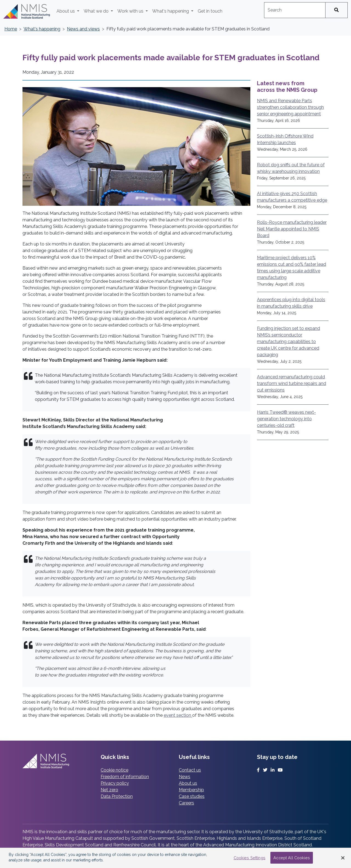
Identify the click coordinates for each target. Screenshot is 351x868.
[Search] (336, 10)
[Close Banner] (343, 858)
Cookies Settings (250, 858)
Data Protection (117, 796)
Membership (191, 790)
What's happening (42, 29)
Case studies (192, 796)
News (185, 777)
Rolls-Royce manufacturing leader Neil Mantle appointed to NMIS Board (292, 229)
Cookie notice (114, 770)
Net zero (109, 790)
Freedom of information (125, 777)
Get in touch (210, 11)
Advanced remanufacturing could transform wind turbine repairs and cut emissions (291, 383)
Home (11, 29)
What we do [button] (97, 11)
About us (188, 783)
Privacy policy (115, 783)
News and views (83, 29)
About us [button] (66, 11)
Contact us (190, 770)
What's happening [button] (171, 11)
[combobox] (295, 10)
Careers (186, 803)
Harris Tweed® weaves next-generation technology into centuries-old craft (286, 419)
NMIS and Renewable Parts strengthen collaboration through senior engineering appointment (290, 107)
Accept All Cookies (292, 858)
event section (178, 715)
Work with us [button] (131, 11)
